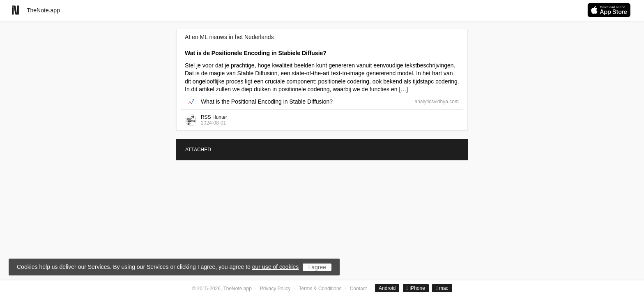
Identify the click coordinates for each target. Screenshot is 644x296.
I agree (317, 267)
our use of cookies (276, 267)
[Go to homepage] (15, 10)
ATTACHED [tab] (198, 150)
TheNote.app (43, 10)
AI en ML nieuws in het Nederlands (229, 37)
